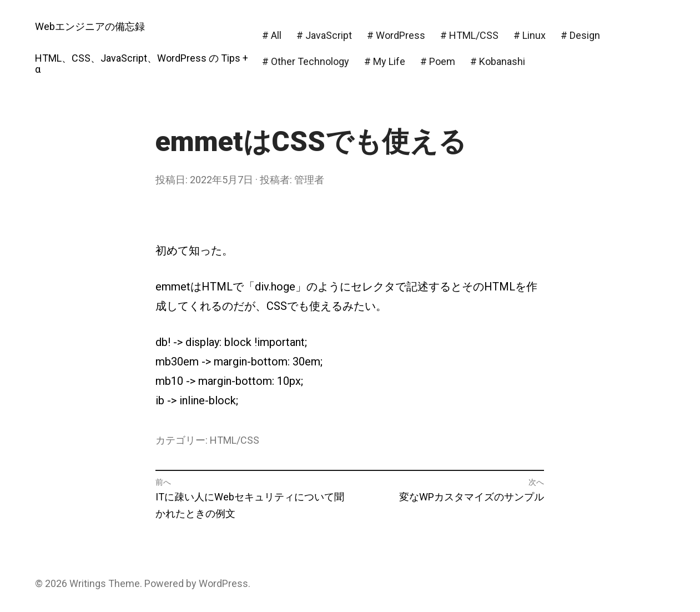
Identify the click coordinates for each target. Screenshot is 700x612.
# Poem (438, 61)
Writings (88, 583)
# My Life (385, 61)
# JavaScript (324, 35)
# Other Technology (306, 61)
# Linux (530, 35)
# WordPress (396, 35)
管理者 (309, 180)
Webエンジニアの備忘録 (90, 26)
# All (272, 35)
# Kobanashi (498, 61)
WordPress (223, 583)
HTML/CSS (235, 440)
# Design (580, 35)
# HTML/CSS (469, 35)
